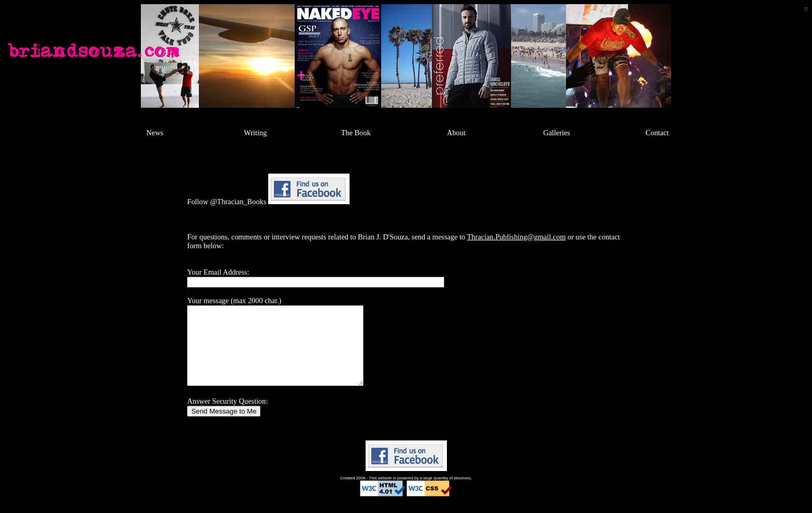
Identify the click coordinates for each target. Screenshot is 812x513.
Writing (255, 133)
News (155, 133)
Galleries (557, 133)
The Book (356, 133)
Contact (657, 133)
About (456, 133)
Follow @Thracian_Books (227, 202)
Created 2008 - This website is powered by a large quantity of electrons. (406, 494)
